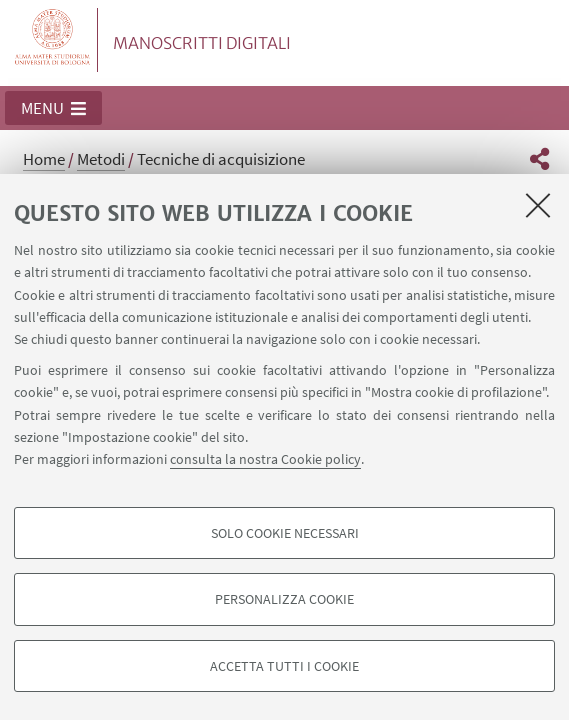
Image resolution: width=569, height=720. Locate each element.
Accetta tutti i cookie (284, 666)
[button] (53, 108)
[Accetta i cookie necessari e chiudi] (538, 205)
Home (44, 159)
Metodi (101, 159)
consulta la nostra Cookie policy (265, 459)
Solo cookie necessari (285, 533)
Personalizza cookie (284, 599)
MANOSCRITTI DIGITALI (202, 43)
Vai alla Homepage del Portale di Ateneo (53, 40)
